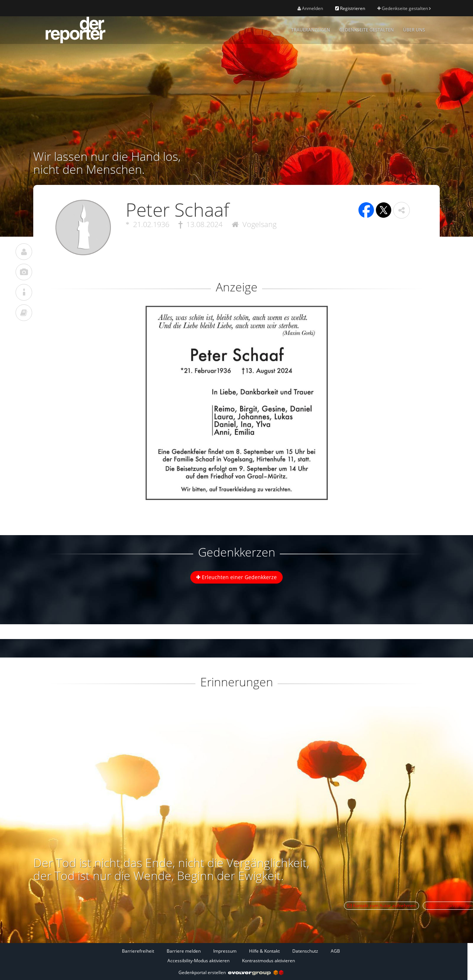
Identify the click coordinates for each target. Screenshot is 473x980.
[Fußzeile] (231, 956)
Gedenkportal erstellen (231, 972)
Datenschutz (305, 951)
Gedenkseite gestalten (404, 8)
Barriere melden (184, 951)
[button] (401, 210)
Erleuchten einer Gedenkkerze (236, 577)
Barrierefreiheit (138, 951)
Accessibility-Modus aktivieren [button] (198, 961)
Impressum (225, 951)
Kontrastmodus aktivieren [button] (268, 961)
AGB (335, 951)
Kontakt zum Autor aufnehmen (382, 905)
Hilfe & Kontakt (264, 951)
